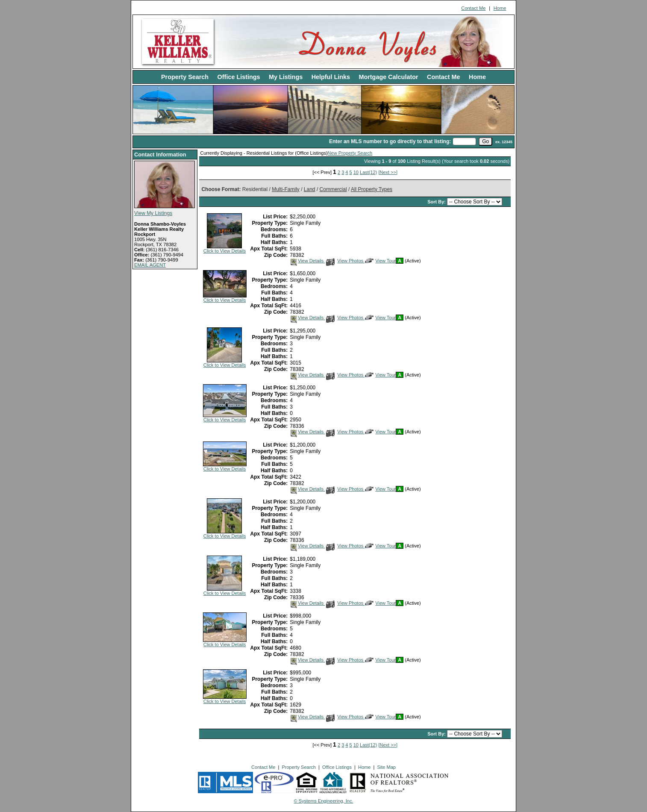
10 (356, 172)
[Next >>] (388, 172)
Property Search (185, 77)
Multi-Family (286, 189)
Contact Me (473, 8)
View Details (307, 261)
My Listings (286, 77)
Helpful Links (331, 77)
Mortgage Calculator (388, 77)
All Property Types (372, 189)
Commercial (333, 189)
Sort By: (437, 202)
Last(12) (368, 172)
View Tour (380, 261)
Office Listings (239, 77)
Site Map (386, 767)
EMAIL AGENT (150, 265)
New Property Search (350, 153)
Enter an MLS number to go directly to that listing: (390, 141)
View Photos (345, 261)
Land (310, 189)
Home (500, 8)
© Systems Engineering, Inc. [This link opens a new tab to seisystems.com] (324, 801)
